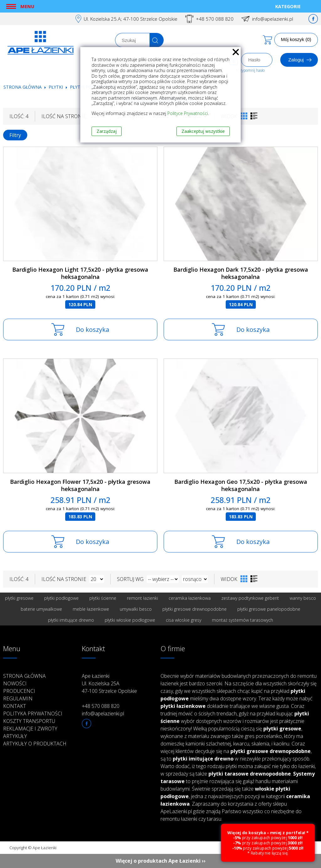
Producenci (19, 691)
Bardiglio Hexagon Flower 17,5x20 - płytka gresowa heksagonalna (80, 485)
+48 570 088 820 (215, 19)
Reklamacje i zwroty (30, 729)
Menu (27, 6)
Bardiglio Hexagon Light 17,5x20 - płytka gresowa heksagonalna (80, 273)
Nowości (15, 683)
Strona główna (23, 87)
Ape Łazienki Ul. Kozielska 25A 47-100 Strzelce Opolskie (109, 683)
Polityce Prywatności (188, 113)
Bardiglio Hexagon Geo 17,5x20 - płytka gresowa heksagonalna (241, 485)
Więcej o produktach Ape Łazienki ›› (161, 861)
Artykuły (15, 736)
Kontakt (15, 706)
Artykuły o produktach (35, 744)
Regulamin (18, 698)
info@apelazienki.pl (273, 19)
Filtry (15, 135)
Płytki (56, 87)
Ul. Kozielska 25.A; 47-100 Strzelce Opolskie (131, 19)
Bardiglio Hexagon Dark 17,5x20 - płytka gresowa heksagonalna (241, 273)
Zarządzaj (107, 131)
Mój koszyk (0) (296, 39)
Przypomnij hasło (250, 70)
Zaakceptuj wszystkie (203, 131)
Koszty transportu (29, 721)
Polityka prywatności (33, 714)
